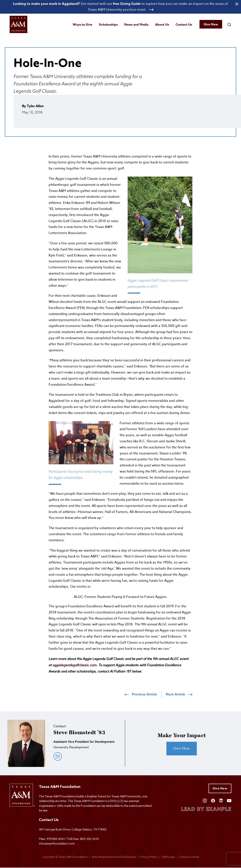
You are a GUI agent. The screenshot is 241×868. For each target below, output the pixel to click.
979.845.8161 (56, 839)
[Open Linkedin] (221, 800)
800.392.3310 (89, 839)
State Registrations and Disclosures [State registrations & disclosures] (114, 857)
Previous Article (141, 695)
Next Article (179, 695)
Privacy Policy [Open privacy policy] (149, 857)
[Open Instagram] (205, 800)
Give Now (211, 25)
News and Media (136, 25)
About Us (162, 25)
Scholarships (108, 25)
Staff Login (168, 857)
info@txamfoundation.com (57, 844)
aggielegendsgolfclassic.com (75, 665)
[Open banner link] (120, 7)
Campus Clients (189, 857)
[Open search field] (229, 25)
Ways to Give (82, 25)
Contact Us (184, 25)
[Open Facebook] (213, 800)
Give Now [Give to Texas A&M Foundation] (220, 789)
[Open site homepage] (19, 25)
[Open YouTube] (229, 800)
